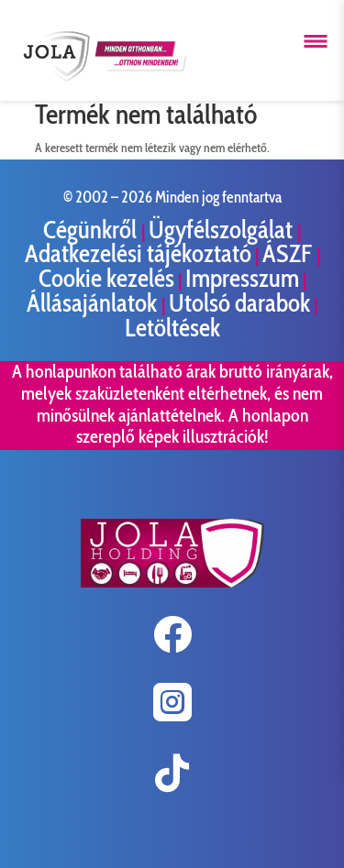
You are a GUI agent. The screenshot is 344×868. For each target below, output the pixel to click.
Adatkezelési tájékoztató (138, 253)
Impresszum (242, 278)
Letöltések (172, 328)
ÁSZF (289, 253)
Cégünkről (92, 230)
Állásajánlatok (94, 303)
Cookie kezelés (106, 278)
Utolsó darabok (239, 303)
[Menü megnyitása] (316, 41)
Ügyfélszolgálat (223, 230)
